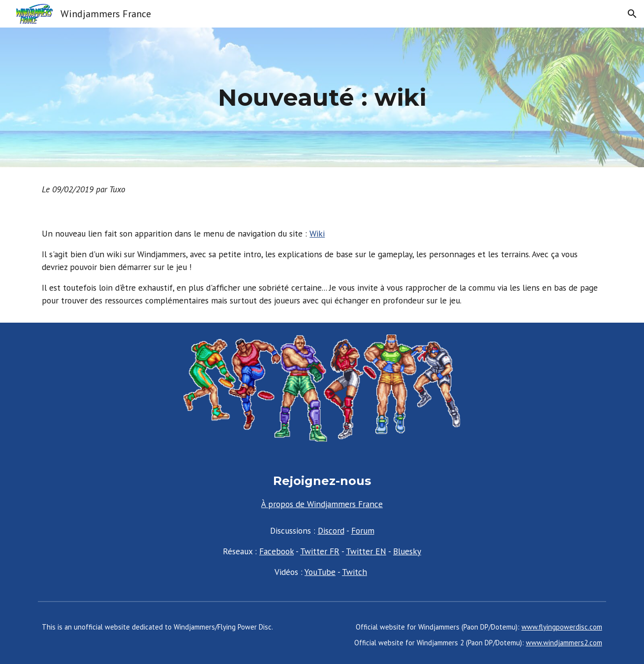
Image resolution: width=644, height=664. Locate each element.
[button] (632, 14)
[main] (322, 97)
